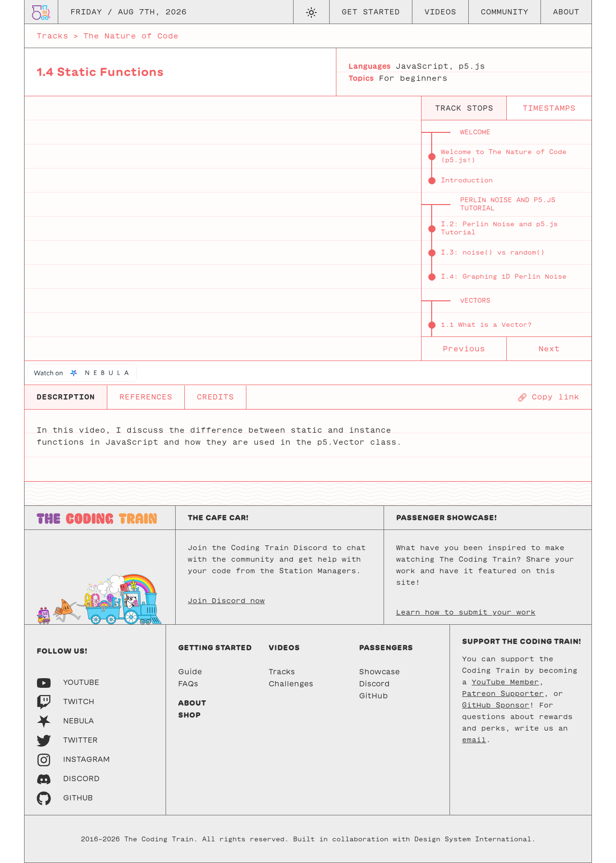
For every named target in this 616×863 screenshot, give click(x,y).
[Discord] (68, 779)
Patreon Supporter (503, 694)
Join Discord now (226, 601)
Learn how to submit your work (466, 612)
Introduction (467, 180)
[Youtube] (68, 682)
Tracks (52, 36)
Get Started (371, 12)
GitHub (373, 696)
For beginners (413, 78)
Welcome (475, 132)
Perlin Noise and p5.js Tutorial (508, 204)
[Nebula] (65, 721)
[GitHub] (65, 798)
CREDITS (215, 397)
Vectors (475, 301)
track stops (464, 108)
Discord (374, 684)
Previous (464, 349)
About (566, 12)
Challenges (291, 684)
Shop (189, 715)
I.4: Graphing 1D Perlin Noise (504, 277)
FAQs (188, 684)
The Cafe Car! (218, 518)
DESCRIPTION (66, 397)
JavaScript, (425, 66)
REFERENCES (146, 397)
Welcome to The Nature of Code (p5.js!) (504, 156)
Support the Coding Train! (521, 641)
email (474, 740)
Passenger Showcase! (446, 518)
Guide (190, 672)
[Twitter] (67, 740)
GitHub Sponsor (496, 705)
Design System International (473, 839)
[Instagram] (73, 759)
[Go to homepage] (41, 12)
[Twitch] (65, 702)
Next (549, 349)
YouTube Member (505, 682)
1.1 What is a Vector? (486, 325)
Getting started (215, 648)
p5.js (472, 66)
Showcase (379, 672)
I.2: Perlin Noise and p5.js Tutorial (499, 228)
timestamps (549, 108)
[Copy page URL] (548, 397)
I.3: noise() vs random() (493, 252)
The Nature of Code (131, 36)
